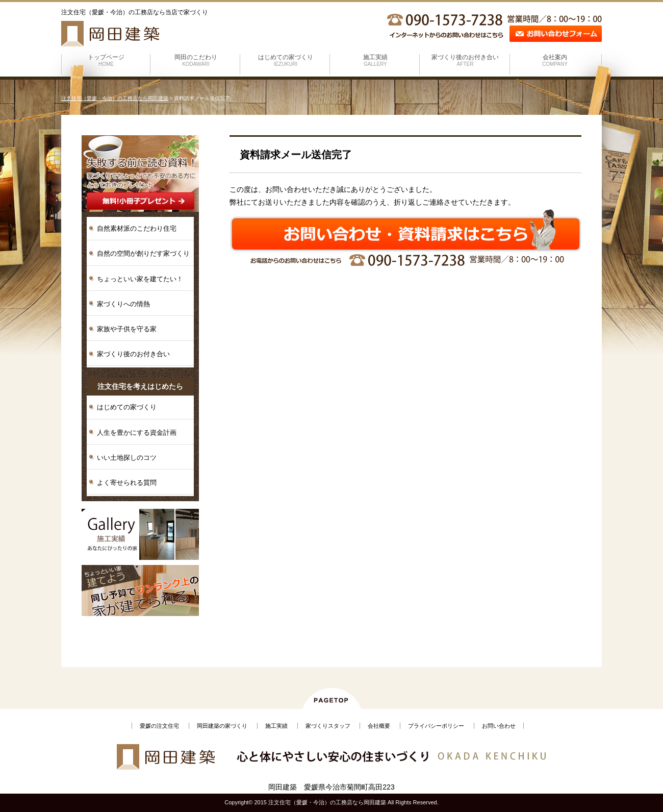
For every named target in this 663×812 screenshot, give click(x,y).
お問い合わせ (499, 726)
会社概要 (379, 726)
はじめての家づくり (286, 60)
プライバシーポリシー (436, 726)
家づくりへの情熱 (123, 304)
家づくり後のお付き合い (465, 60)
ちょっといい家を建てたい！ (140, 279)
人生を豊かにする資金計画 (137, 433)
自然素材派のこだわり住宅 (137, 228)
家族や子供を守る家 (127, 329)
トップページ (106, 60)
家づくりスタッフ (328, 726)
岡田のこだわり (196, 60)
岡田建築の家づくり (222, 726)
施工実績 (375, 60)
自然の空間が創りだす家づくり (143, 253)
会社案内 (555, 60)
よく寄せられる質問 (127, 483)
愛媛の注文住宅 (159, 726)
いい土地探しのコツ (127, 458)
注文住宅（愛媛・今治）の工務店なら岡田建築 (115, 98)
